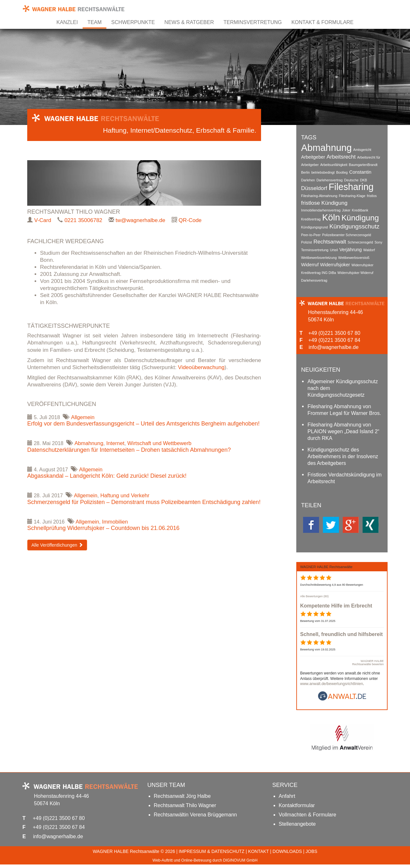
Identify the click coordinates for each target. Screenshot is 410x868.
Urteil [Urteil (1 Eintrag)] (334, 248)
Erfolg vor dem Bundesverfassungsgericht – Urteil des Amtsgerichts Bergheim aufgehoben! (143, 424)
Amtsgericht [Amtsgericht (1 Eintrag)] (362, 150)
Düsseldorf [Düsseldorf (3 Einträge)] (314, 188)
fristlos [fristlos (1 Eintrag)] (372, 195)
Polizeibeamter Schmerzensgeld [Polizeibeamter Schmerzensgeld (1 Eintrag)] (347, 234)
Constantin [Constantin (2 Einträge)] (360, 171)
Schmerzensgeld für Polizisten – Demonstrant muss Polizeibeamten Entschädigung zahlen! (144, 503)
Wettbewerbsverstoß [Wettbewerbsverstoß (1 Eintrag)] (354, 256)
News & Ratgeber (189, 22)
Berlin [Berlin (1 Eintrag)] (305, 172)
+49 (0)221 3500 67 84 (334, 339)
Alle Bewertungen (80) (314, 599)
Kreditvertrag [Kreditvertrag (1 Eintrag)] (311, 219)
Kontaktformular (297, 809)
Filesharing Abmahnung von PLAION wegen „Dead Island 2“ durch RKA (343, 432)
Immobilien (116, 522)
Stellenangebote (297, 827)
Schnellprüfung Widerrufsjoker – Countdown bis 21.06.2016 (103, 529)
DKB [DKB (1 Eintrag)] (364, 179)
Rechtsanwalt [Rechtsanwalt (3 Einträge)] (330, 240)
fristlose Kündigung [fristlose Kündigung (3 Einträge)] (324, 202)
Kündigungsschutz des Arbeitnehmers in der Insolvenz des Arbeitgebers (343, 457)
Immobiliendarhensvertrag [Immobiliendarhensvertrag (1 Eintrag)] (321, 210)
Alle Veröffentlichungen (57, 546)
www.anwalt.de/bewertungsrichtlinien (332, 687)
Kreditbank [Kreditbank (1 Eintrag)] (360, 210)
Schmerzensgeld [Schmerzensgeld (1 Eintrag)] (360, 241)
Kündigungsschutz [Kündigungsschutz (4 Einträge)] (354, 225)
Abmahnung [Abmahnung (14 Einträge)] (326, 148)
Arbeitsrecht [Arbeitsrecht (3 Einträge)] (341, 157)
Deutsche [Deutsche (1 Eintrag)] (351, 179)
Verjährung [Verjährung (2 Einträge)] (351, 248)
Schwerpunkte (133, 22)
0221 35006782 (83, 220)
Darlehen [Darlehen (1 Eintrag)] (308, 179)
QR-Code (190, 220)
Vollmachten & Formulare (307, 818)
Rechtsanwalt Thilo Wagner (185, 809)
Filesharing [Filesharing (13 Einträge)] (351, 186)
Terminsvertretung (253, 22)
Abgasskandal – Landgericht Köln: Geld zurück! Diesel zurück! (107, 476)
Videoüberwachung (201, 367)
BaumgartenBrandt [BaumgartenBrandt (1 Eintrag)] (363, 164)
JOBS (312, 855)
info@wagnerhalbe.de (333, 346)
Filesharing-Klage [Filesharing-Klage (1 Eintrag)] (352, 195)
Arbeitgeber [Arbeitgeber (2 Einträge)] (313, 157)
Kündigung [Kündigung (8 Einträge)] (360, 217)
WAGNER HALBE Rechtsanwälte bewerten (368, 666)
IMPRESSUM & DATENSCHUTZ (212, 855)
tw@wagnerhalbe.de (140, 220)
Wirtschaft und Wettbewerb (161, 444)
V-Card (43, 220)
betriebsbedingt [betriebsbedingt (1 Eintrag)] (323, 172)
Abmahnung (89, 444)
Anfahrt (287, 800)
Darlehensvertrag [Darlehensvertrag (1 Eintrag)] (330, 179)
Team (94, 22)
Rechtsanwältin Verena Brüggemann (195, 818)
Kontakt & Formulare (323, 22)
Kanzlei (67, 22)
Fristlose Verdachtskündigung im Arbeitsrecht (344, 479)
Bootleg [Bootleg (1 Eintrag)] (342, 172)
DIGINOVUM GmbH (240, 864)
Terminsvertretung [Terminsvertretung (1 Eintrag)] (315, 248)
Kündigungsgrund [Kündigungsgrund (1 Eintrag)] (315, 226)
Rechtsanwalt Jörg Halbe (182, 800)
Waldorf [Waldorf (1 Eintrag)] (369, 248)
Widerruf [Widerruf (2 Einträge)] (310, 263)
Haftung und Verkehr (126, 496)
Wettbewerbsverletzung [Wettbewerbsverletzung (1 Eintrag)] (319, 256)
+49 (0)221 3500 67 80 (334, 332)
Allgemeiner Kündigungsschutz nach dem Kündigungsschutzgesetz (343, 389)
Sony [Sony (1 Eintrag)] (379, 241)
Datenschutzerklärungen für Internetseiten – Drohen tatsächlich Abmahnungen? (129, 450)
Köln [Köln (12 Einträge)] (331, 217)
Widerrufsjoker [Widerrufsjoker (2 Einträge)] (335, 263)
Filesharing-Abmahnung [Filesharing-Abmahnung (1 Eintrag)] (319, 195)
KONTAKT (259, 855)
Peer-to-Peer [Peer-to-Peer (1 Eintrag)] (311, 234)
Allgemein (83, 417)
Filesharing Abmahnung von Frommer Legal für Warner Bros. (344, 410)
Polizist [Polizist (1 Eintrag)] (307, 241)
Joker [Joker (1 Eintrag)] (346, 210)
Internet (116, 444)
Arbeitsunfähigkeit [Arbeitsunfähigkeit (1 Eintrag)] (334, 164)
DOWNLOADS (287, 855)
